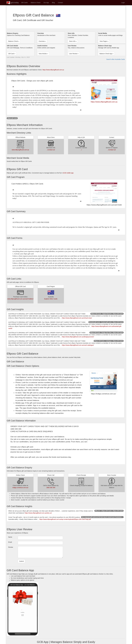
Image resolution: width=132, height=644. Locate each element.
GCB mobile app (68, 173)
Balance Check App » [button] (106, 54)
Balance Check (36, 3)
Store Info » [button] (73, 41)
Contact (60, 3)
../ (81, 150)
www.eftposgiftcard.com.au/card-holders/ (20, 299)
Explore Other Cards (51, 299)
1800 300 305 (51, 488)
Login (123, 3)
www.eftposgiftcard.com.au (20, 150)
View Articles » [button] (43, 54)
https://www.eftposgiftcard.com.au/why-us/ (38, 513)
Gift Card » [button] (12, 54)
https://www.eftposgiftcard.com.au (53, 70)
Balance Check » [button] (14, 41)
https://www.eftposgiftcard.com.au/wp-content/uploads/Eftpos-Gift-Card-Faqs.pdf (65, 519)
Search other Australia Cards (116, 59)
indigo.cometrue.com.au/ (20, 488)
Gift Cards (24, 3)
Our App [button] (46, 3)
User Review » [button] (74, 54)
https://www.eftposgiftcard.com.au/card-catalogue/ (78, 345)
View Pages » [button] (104, 41)
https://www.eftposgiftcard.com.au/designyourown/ (78, 337)
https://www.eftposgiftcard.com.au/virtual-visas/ (77, 318)
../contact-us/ (51, 150)
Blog (53, 3)
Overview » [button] (42, 41)
